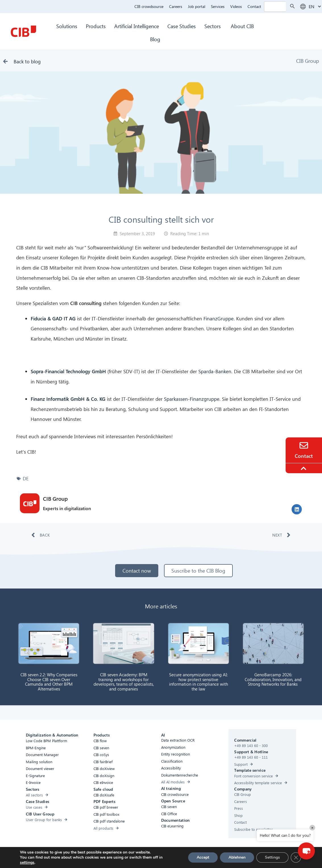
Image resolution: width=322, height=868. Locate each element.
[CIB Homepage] (23, 31)
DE (26, 478)
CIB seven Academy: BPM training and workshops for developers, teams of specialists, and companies (124, 682)
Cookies (141, 858)
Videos (236, 6)
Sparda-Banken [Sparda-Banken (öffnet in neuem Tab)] (215, 371)
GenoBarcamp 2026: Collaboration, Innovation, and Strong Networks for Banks (273, 679)
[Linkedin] (210, 859)
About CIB (242, 26)
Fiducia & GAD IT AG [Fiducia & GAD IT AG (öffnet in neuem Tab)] (53, 319)
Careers (176, 6)
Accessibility (94, 858)
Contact (254, 6)
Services (218, 6)
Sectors (213, 26)
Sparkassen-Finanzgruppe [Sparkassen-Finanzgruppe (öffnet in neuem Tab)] (192, 399)
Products (96, 26)
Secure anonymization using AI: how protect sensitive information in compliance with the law (199, 682)
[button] (297, 509)
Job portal (197, 6)
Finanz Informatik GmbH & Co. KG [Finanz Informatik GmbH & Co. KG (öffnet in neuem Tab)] (68, 399)
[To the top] (304, 468)
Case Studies (182, 26)
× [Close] (312, 828)
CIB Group (308, 61)
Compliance (119, 858)
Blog (155, 39)
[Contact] (304, 445)
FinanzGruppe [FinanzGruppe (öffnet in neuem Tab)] (219, 319)
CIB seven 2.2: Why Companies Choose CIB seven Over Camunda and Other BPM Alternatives (49, 682)
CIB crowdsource (149, 6)
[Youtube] (221, 859)
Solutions (67, 26)
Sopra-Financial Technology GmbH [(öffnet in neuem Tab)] (68, 371)
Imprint (186, 858)
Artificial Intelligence (137, 26)
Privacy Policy (164, 858)
